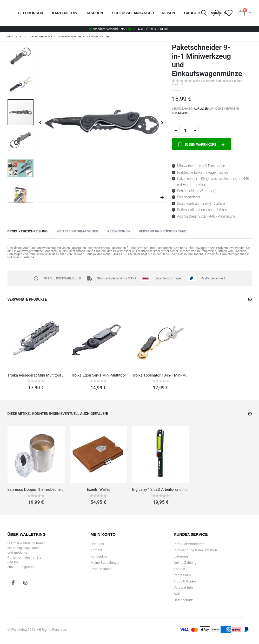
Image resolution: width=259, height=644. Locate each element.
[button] (162, 198)
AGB (177, 594)
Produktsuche (101, 569)
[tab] (28, 232)
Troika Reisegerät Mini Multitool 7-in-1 (36, 375)
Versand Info (183, 588)
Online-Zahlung (185, 563)
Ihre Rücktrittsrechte (189, 544)
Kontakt (96, 550)
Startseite (15, 37)
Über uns (97, 544)
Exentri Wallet (98, 489)
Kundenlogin (100, 556)
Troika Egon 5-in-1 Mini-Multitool (98, 375)
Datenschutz (183, 600)
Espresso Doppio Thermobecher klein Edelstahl (36, 489)
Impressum (182, 575)
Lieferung (181, 556)
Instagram (25, 583)
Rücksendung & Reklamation (195, 550)
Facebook (13, 583)
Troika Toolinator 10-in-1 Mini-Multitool (161, 375)
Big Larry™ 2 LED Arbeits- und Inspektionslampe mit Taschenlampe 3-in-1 (161, 489)
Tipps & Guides (185, 581)
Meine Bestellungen (105, 563)
